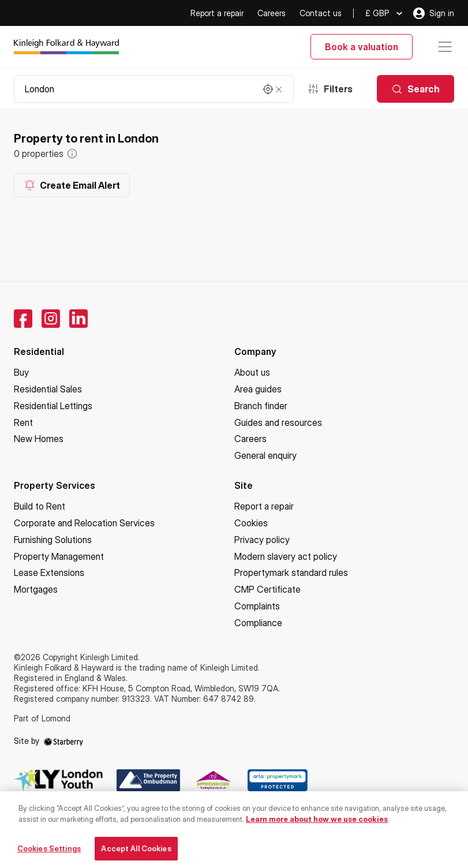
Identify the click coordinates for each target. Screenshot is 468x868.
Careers (272, 13)
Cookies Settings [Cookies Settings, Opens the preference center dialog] (49, 853)
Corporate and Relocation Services (84, 523)
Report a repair (217, 13)
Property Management (59, 556)
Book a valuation (362, 47)
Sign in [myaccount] (434, 13)
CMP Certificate (267, 589)
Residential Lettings (53, 406)
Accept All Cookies (136, 853)
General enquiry (265, 455)
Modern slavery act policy (286, 556)
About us (252, 372)
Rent (23, 422)
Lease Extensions (49, 573)
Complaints (257, 606)
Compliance (258, 623)
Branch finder (261, 406)
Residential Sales (48, 389)
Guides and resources (278, 422)
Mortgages (36, 589)
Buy (21, 372)
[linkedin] (78, 319)
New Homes (39, 439)
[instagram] (51, 319)
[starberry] (63, 741)
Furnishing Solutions (53, 540)
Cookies (251, 523)
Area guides (258, 389)
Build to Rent (40, 506)
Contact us (321, 13)
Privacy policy (262, 540)
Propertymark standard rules (291, 573)
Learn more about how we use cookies (317, 824)
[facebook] (23, 319)
